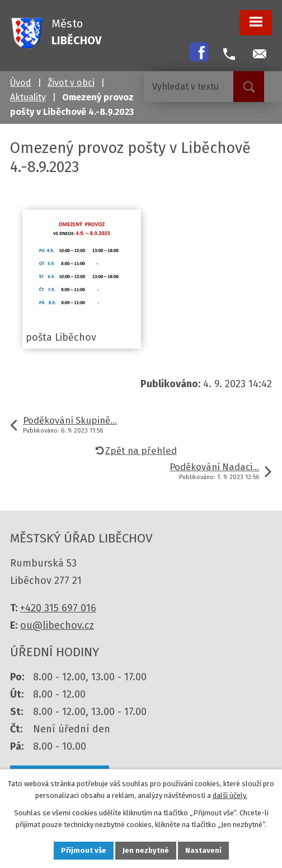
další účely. (230, 795)
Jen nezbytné (146, 850)
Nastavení (203, 850)
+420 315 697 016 (58, 608)
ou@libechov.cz (57, 625)
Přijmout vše (84, 850)
